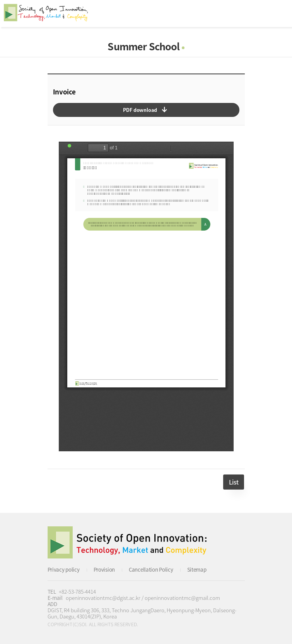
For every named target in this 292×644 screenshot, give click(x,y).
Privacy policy (64, 569)
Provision (104, 569)
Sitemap (197, 569)
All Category (278, 14)
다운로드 (146, 110)
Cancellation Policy (151, 569)
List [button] (234, 482)
